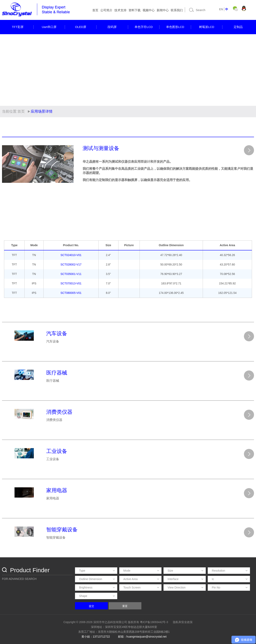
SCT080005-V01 (71, 293)
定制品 (238, 27)
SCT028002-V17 (71, 264)
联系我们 (177, 10)
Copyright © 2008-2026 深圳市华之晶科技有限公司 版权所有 (101, 622)
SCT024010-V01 (71, 255)
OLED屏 (81, 27)
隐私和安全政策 (183, 622)
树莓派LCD (207, 27)
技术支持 (120, 10)
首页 (95, 10)
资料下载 (135, 10)
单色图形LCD (175, 27)
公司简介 (106, 10)
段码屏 (112, 27)
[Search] (202, 10)
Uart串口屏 (49, 27)
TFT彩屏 (18, 27)
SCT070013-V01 (71, 283)
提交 (92, 606)
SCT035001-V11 (71, 274)
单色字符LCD (144, 27)
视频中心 (149, 10)
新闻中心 (163, 10)
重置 (125, 606)
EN (221, 9)
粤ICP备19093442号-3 (154, 622)
